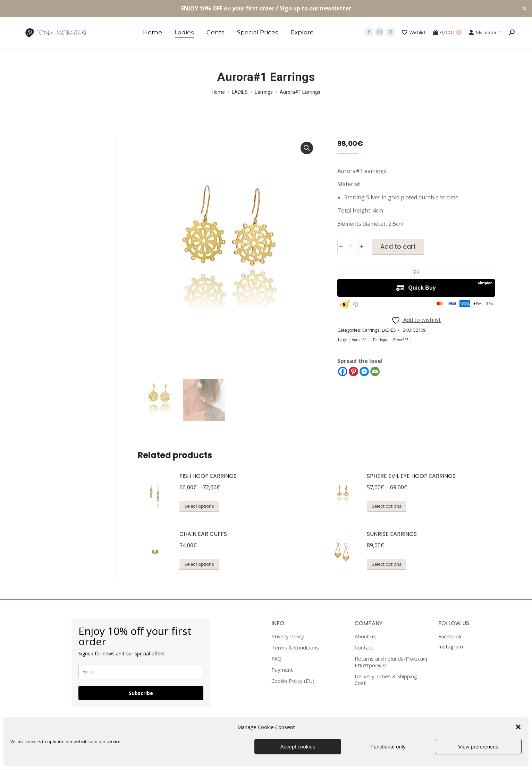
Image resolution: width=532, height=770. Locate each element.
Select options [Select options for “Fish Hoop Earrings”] (199, 507)
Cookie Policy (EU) (293, 682)
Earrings (371, 330)
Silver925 (401, 340)
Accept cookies (298, 747)
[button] (518, 727)
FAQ (276, 660)
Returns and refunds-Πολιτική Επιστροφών (391, 663)
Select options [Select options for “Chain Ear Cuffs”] (199, 565)
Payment (282, 671)
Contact (364, 649)
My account (485, 32)
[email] (141, 673)
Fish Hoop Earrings (208, 477)
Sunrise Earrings (392, 535)
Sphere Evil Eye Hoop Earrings (411, 477)
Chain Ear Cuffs (203, 535)
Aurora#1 (360, 340)
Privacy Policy (288, 637)
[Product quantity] (351, 247)
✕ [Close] (525, 9)
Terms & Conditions (295, 649)
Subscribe (141, 694)
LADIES (389, 330)
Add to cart (398, 246)
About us (365, 637)
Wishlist (414, 32)
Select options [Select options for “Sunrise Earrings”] (387, 565)
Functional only (388, 747)
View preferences (478, 747)
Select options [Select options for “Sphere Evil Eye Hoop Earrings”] (387, 507)
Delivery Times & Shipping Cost (386, 681)
